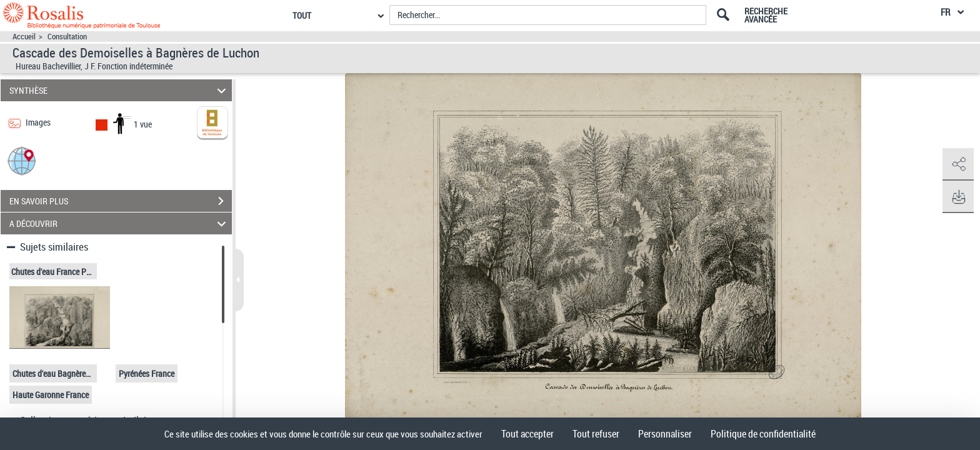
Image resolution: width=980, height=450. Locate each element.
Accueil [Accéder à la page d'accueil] (24, 37)
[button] (22, 160)
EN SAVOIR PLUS (121, 201)
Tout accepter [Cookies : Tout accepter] (527, 434)
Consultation (67, 37)
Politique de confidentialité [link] (763, 434)
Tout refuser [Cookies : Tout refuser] (596, 434)
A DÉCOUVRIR (120, 223)
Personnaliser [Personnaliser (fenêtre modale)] (665, 434)
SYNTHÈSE (120, 90)
